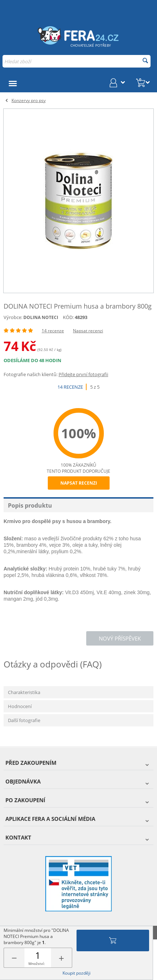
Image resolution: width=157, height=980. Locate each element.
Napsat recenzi (88, 331)
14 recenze (53, 331)
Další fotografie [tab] (24, 720)
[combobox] (77, 61)
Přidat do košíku (113, 940)
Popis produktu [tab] (30, 505)
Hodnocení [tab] (20, 706)
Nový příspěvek (120, 638)
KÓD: (68, 317)
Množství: (37, 963)
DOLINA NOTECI (41, 317)
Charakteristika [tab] (24, 692)
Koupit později (77, 973)
